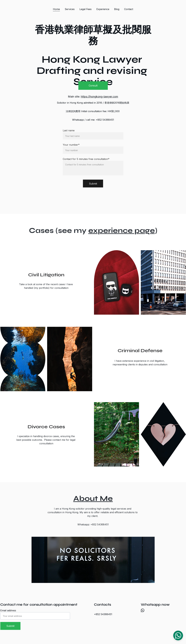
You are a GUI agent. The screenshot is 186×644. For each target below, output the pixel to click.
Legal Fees (85, 9)
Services (70, 9)
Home (56, 9)
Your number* (71, 150)
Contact (129, 9)
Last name (69, 136)
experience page (120, 231)
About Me (93, 499)
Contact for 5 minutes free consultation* (86, 165)
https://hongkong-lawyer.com (99, 97)
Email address (8, 610)
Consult (93, 86)
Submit (93, 189)
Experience (103, 9)
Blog (117, 9)
